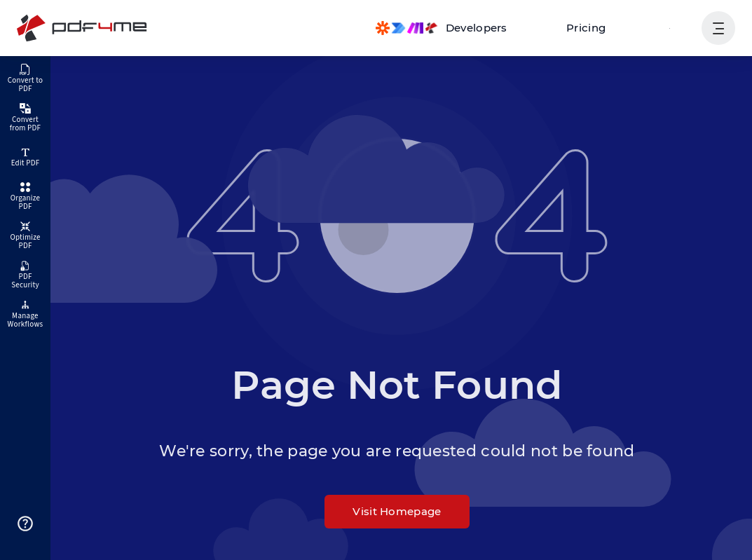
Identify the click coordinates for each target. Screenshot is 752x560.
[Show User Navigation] (718, 28)
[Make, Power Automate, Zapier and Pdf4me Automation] (442, 28)
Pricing (586, 28)
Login (670, 28)
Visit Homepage (397, 511)
